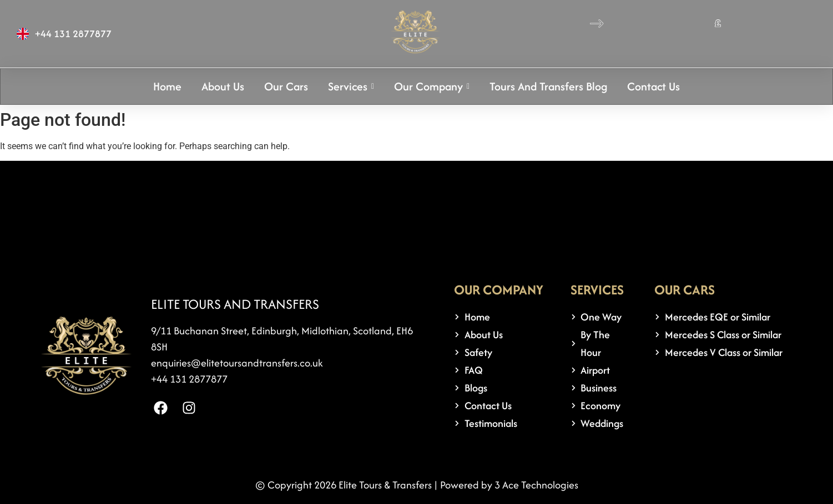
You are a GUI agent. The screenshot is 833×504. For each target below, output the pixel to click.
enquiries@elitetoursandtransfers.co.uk (237, 363)
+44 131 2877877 (189, 379)
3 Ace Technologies (536, 485)
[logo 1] (415, 32)
